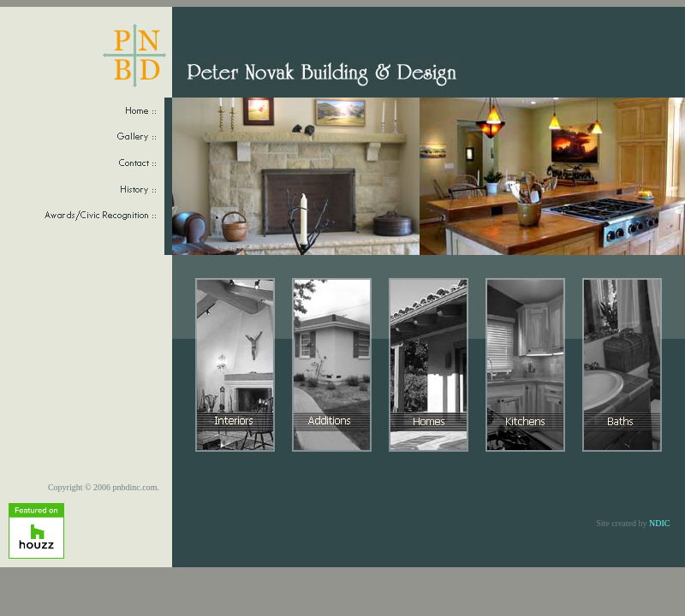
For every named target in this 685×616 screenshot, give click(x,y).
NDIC (659, 523)
